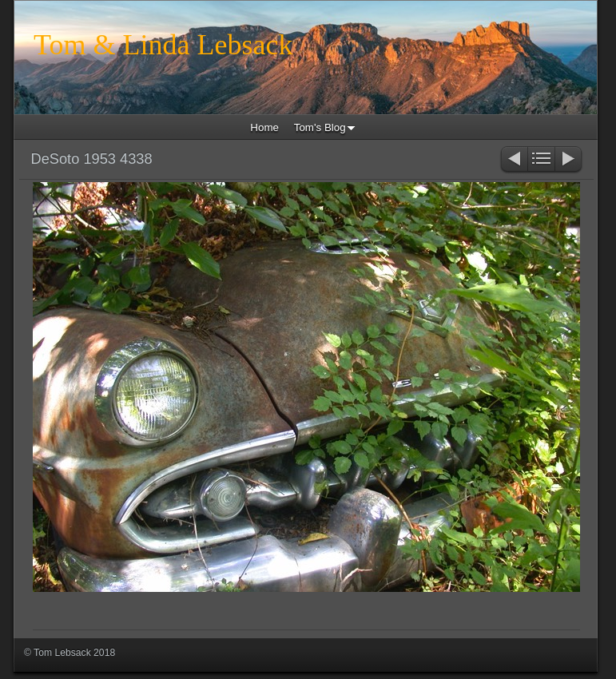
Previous (513, 160)
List (541, 160)
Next (569, 160)
